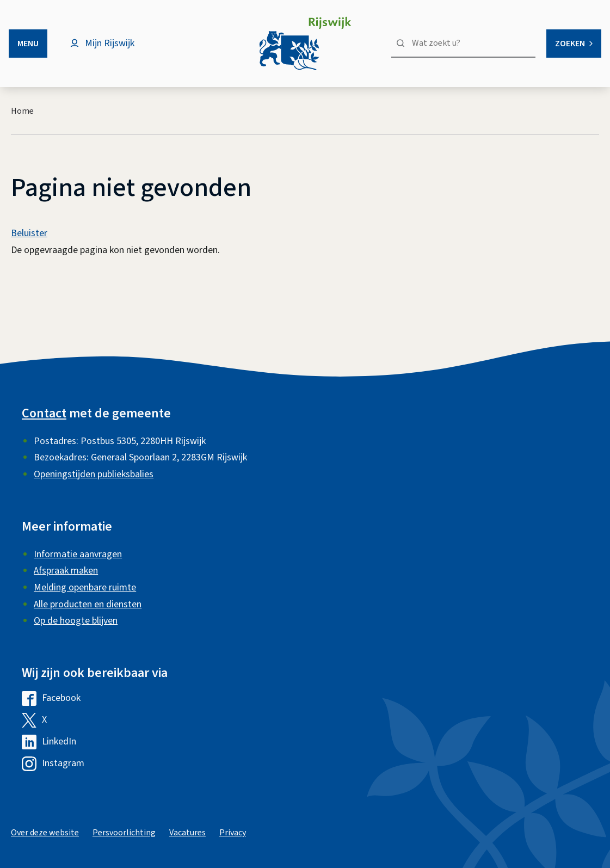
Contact (44, 413)
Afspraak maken (66, 571)
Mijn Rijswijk (110, 43)
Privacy (233, 833)
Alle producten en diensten (88, 604)
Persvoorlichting (124, 833)
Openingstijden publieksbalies (94, 474)
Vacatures (187, 833)
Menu (28, 44)
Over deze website (45, 833)
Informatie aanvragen (78, 554)
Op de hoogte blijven (76, 621)
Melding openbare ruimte (85, 587)
